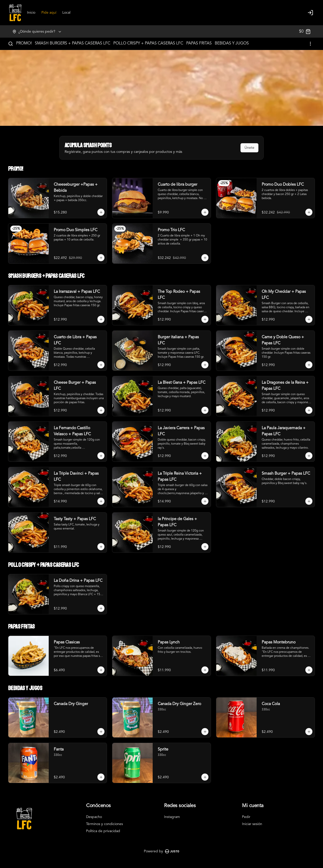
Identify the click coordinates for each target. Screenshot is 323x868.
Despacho (94, 817)
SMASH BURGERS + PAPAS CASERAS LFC (73, 43)
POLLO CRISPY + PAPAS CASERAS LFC (148, 43)
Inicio (31, 13)
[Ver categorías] (310, 44)
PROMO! (24, 43)
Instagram (172, 817)
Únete (249, 148)
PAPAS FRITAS (199, 43)
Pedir (246, 817)
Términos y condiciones (104, 824)
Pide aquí (49, 13)
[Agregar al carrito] (101, 212)
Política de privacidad (103, 831)
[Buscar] (11, 44)
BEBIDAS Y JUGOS (232, 43)
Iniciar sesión (252, 824)
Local (66, 13)
